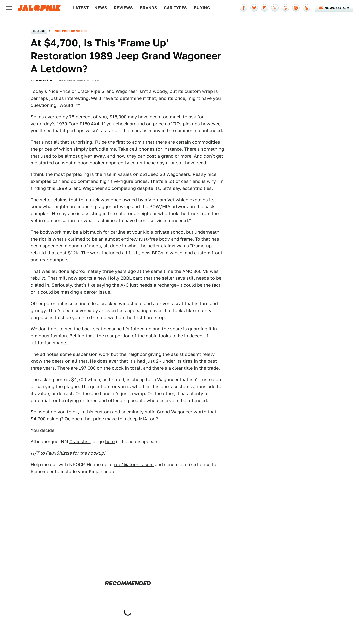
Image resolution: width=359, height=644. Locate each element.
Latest (81, 8)
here (110, 442)
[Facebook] (244, 8)
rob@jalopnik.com (134, 464)
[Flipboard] (265, 8)
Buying (202, 8)
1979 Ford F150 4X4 (78, 124)
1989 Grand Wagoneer (80, 188)
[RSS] (306, 8)
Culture (39, 31)
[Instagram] (296, 8)
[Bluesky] (254, 8)
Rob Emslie (44, 80)
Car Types (176, 8)
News (101, 8)
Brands (148, 8)
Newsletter (334, 8)
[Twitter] (275, 8)
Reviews (124, 8)
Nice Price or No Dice (71, 31)
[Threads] (285, 8)
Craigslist (80, 442)
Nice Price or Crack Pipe (74, 91)
